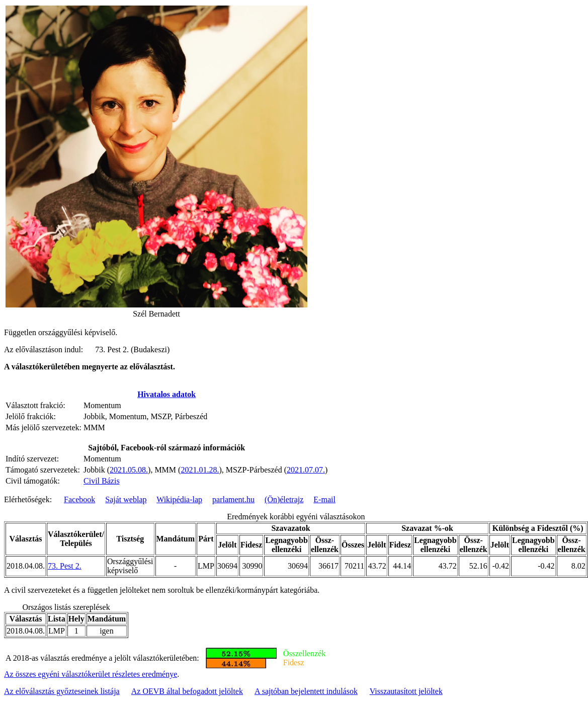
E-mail (324, 499)
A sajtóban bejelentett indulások (306, 691)
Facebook (79, 499)
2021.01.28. (200, 470)
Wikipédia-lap (179, 499)
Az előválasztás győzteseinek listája (62, 691)
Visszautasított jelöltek (406, 691)
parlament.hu (233, 499)
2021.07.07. (306, 470)
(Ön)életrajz (284, 499)
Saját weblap (126, 499)
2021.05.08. (129, 470)
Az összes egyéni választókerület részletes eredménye (91, 674)
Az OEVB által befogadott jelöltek (187, 691)
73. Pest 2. (65, 566)
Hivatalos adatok (166, 394)
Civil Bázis (102, 481)
